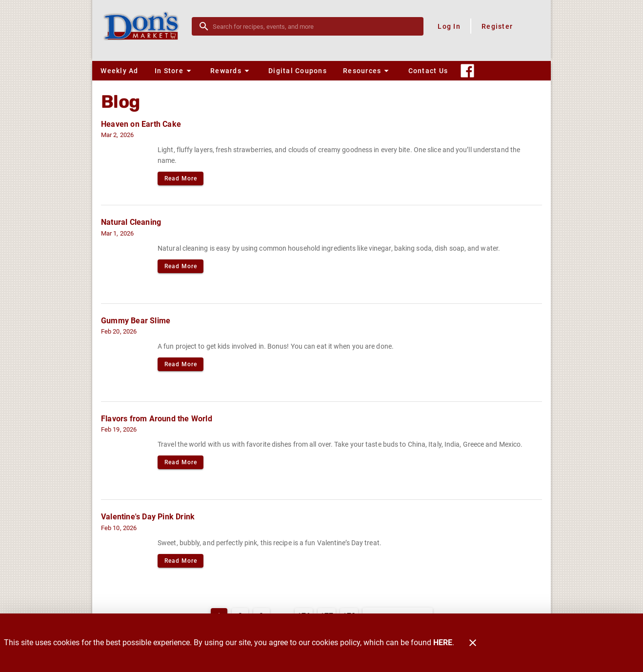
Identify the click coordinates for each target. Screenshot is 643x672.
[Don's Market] (145, 26)
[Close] (473, 643)
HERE (443, 642)
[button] (174, 71)
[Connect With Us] (467, 71)
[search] (314, 26)
